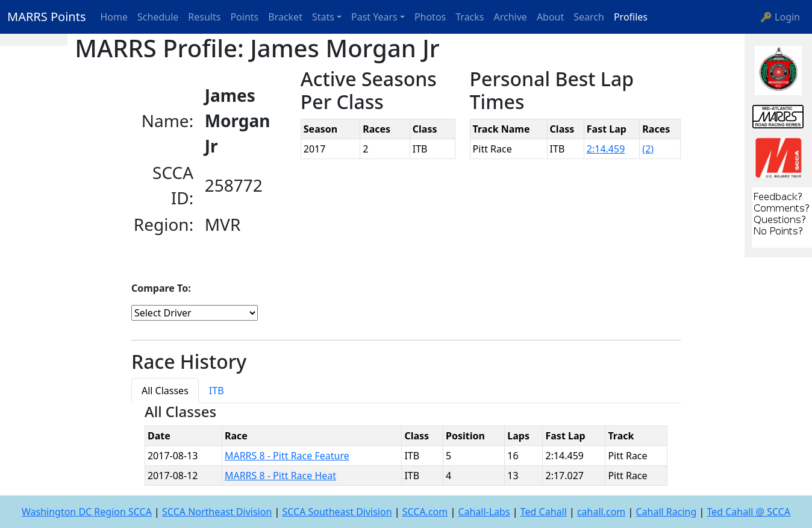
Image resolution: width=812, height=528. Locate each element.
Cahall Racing (666, 512)
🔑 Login (780, 17)
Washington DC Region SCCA (87, 512)
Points (244, 17)
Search (589, 17)
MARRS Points (47, 17)
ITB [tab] (217, 391)
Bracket (285, 17)
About (550, 17)
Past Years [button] (374, 17)
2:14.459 (606, 149)
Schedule (158, 17)
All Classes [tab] (165, 391)
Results (204, 17)
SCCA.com (425, 512)
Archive (511, 17)
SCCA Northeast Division (217, 512)
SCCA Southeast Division (337, 512)
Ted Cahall (544, 512)
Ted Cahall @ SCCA (748, 512)
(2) (648, 149)
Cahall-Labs (484, 512)
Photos (430, 17)
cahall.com (601, 512)
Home (114, 17)
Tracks (470, 17)
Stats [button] (323, 17)
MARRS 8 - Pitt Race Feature (287, 456)
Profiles (631, 17)
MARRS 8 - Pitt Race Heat (280, 476)
